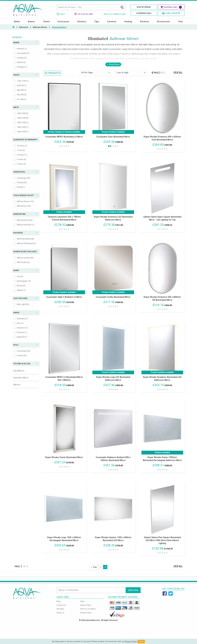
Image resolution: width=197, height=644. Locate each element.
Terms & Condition (88, 612)
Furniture (112, 23)
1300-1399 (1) (23, 125)
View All (178, 75)
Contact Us (61, 608)
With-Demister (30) (25, 223)
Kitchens (145, 23)
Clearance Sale (144, 13)
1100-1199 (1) (23, 84)
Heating (128, 23)
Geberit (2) (21, 65)
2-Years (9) (21, 162)
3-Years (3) (21, 167)
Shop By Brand (144, 7)
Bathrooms (24, 30)
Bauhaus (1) (22, 52)
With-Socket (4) (23, 265)
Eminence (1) (22, 331)
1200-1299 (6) (23, 121)
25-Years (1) (22, 158)
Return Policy (86, 608)
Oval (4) (20, 279)
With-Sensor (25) (24, 209)
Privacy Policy (86, 616)
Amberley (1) (22, 322)
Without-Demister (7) (25, 228)
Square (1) (21, 293)
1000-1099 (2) (23, 116)
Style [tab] (16, 348)
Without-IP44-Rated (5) (26, 246)
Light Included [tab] (20, 301)
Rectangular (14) (24, 284)
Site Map (60, 612)
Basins (31, 23)
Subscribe (133, 593)
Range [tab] (16, 316)
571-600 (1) (22, 102)
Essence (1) (22, 335)
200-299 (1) (22, 88)
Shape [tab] (16, 273)
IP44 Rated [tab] (18, 236)
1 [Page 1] (101, 570)
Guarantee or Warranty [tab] (25, 143)
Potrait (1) (21, 190)
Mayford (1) (22, 340)
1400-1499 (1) (23, 130)
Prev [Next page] (95, 570)
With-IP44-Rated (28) (25, 242)
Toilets (46, 23)
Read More (114, 67)
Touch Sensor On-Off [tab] (24, 198)
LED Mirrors (19, 374)
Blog (59, 604)
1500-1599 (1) (23, 135)
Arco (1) (20, 326)
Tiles (180, 23)
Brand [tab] (16, 45)
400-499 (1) (22, 93)
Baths (17, 23)
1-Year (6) (21, 153)
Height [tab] (17, 78)
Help (82, 604)
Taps (97, 23)
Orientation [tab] (19, 175)
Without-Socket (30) (25, 261)
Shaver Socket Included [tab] (25, 254)
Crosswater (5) (23, 56)
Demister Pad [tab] (19, 217)
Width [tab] (16, 110)
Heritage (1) (22, 70)
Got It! (141, 642)
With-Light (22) (23, 307)
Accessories (164, 23)
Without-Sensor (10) (25, 204)
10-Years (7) (22, 149)
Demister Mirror (21, 381)
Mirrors (17, 388)
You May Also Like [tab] (22, 367)
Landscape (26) (24, 181)
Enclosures (64, 23)
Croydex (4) (22, 61)
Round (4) (21, 289)
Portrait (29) (22, 185)
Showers (82, 23)
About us (60, 616)
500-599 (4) (22, 98)
